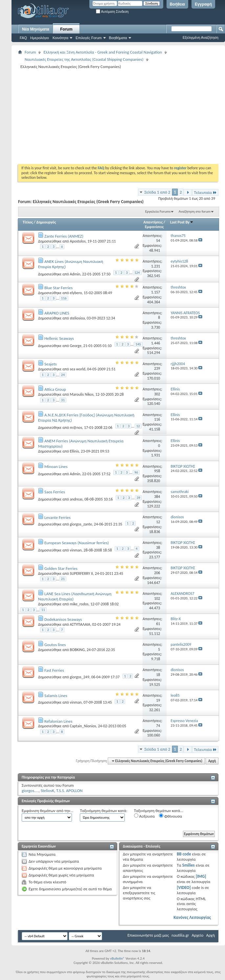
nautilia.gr (180, 935)
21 (63, 579)
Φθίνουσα (170, 816)
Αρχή (212, 761)
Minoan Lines (56, 467)
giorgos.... (30, 791)
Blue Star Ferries (58, 288)
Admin (75, 274)
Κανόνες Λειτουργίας (192, 917)
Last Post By (182, 222)
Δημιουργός (46, 222)
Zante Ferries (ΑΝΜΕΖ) (64, 236)
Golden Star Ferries (61, 568)
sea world (77, 369)
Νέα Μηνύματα (36, 29)
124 (137, 273)
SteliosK (47, 791)
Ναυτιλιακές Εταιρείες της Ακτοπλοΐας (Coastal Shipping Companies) (84, 59)
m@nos (76, 428)
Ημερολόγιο (40, 38)
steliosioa (77, 318)
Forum (66, 29)
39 (138, 498)
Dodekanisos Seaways (63, 619)
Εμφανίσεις (154, 227)
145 (138, 344)
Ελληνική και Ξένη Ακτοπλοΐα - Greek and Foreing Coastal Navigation (103, 52)
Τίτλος (28, 222)
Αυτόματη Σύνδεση (112, 12)
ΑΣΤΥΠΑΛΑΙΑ (80, 624)
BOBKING (77, 650)
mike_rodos (79, 604)
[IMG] (201, 876)
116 (64, 298)
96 (136, 472)
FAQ (23, 38)
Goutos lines (55, 645)
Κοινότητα (60, 38)
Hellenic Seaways (59, 338)
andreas (76, 499)
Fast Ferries (54, 670)
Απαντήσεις (153, 222)
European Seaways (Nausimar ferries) (77, 543)
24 (63, 375)
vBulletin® (117, 958)
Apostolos (78, 241)
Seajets (51, 364)
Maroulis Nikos (81, 394)
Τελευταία (205, 192)
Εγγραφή (203, 4)
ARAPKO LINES (57, 313)
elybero (76, 293)
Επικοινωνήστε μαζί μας (148, 935)
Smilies (189, 865)
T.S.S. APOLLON (69, 791)
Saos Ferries (55, 492)
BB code (184, 854)
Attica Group (55, 389)
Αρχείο (198, 935)
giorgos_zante (81, 524)
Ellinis (74, 451)
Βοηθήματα (118, 38)
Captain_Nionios (83, 726)
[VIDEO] (184, 887)
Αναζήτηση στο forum (195, 211)
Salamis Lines (56, 696)
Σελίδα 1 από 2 (157, 192)
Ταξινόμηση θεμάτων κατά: (103, 811)
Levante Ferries (57, 517)
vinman (76, 550)
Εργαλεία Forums (158, 211)
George (75, 346)
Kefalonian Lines (58, 721)
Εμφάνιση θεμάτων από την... (47, 811)
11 (43, 610)
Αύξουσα (144, 816)
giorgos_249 (79, 677)
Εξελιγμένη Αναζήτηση (201, 37)
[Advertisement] (96, 116)
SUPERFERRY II (81, 573)
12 (138, 426)
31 (63, 400)
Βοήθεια (177, 4)
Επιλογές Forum (89, 38)
